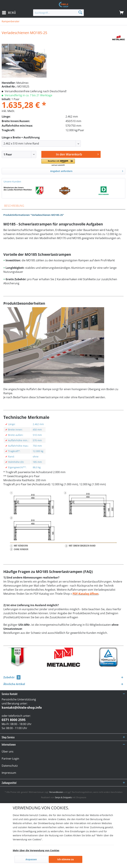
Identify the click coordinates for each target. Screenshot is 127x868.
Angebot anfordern (87, 171)
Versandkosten (56, 792)
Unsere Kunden (12, 182)
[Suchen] (80, 12)
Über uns (8, 751)
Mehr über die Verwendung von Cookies (36, 850)
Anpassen (31, 859)
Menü (9, 12)
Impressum (9, 773)
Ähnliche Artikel (14, 684)
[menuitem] (9, 13)
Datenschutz (10, 766)
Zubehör (12, 677)
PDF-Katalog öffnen (86, 594)
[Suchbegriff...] (58, 13)
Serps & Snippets (63, 797)
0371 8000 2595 (14, 720)
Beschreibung (14, 206)
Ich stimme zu (66, 859)
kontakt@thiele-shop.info (22, 707)
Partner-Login (10, 759)
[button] (59, 162)
